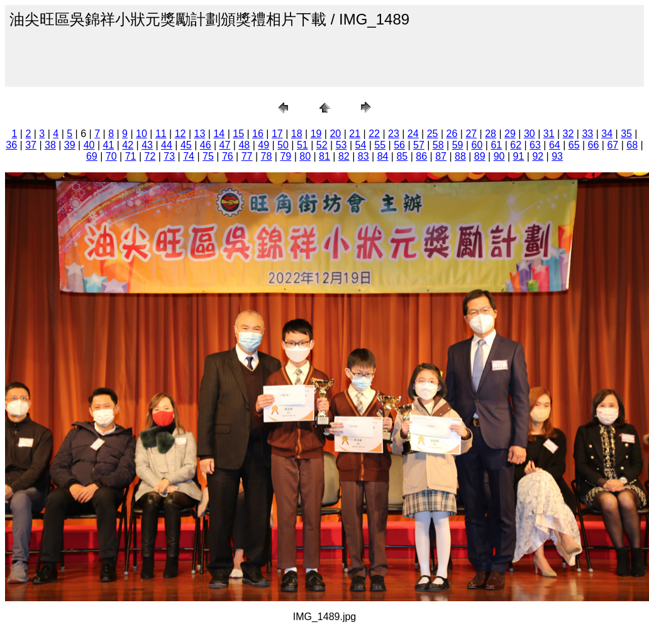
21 (355, 134)
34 (607, 134)
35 (626, 134)
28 (491, 134)
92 (538, 156)
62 (516, 145)
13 (200, 134)
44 (167, 145)
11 (161, 134)
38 (50, 145)
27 (471, 134)
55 (380, 145)
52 (322, 145)
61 (496, 145)
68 (632, 145)
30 (530, 134)
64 (555, 145)
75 (208, 156)
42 (128, 145)
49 (263, 145)
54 (360, 145)
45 (186, 145)
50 (283, 145)
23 (394, 134)
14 (219, 134)
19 (316, 134)
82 (344, 156)
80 (305, 156)
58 (438, 145)
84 (383, 156)
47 (225, 145)
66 (594, 145)
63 (535, 145)
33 (587, 134)
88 (460, 156)
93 (557, 156)
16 (258, 134)
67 (613, 145)
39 (70, 145)
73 (169, 156)
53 (341, 145)
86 (421, 156)
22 (374, 134)
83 (363, 156)
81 (324, 156)
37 (31, 145)
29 (510, 134)
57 (419, 145)
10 (141, 134)
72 (150, 156)
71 (131, 156)
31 (549, 134)
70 (111, 156)
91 (519, 156)
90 (499, 156)
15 (238, 134)
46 (206, 145)
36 (11, 145)
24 (413, 134)
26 (452, 134)
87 (441, 156)
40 (89, 145)
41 (109, 145)
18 (297, 134)
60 (477, 145)
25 (433, 134)
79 (286, 156)
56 (399, 145)
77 (247, 156)
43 (147, 145)
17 (277, 134)
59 (458, 145)
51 (302, 145)
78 (267, 156)
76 (228, 156)
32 (569, 134)
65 (574, 145)
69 (92, 156)
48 (244, 145)
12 (180, 134)
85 (402, 156)
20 (335, 134)
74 (189, 156)
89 (480, 156)
